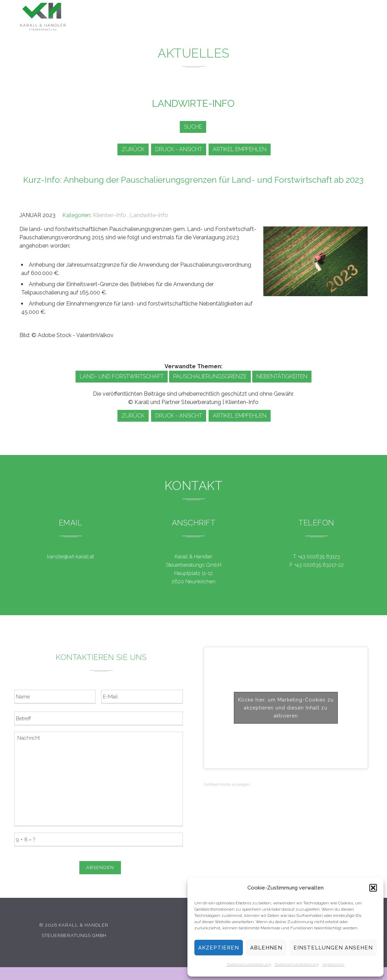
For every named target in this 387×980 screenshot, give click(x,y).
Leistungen (190, 17)
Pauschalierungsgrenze (210, 376)
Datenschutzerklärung (249, 964)
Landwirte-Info (149, 215)
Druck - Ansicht (180, 149)
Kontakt (316, 21)
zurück (132, 149)
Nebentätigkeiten (282, 376)
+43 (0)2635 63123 (319, 557)
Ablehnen (266, 948)
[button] (373, 888)
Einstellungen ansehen (333, 948)
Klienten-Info (109, 215)
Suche (192, 127)
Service (256, 18)
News (226, 18)
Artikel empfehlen (243, 149)
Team (286, 19)
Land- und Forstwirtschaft (122, 376)
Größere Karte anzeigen (227, 784)
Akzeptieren (219, 948)
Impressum (333, 964)
